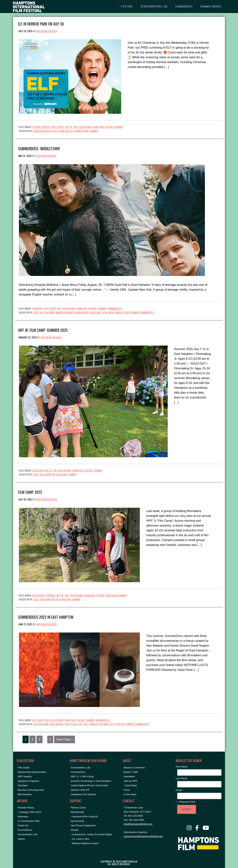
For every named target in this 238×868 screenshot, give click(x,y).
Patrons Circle (78, 808)
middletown (122, 312)
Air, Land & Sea (81, 839)
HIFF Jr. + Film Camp (82, 776)
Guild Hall (96, 312)
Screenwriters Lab (27, 834)
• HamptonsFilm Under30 (84, 817)
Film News (37, 308)
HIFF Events (58, 127)
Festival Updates (41, 127)
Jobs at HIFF (131, 781)
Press (127, 790)
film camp (61, 474)
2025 (36, 312)
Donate (75, 830)
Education (38, 470)
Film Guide (24, 768)
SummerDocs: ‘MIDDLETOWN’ (39, 148)
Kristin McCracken (47, 31)
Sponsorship (77, 821)
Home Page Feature (103, 127)
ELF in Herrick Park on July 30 (41, 24)
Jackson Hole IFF (80, 790)
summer (94, 131)
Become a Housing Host (31, 790)
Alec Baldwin (47, 312)
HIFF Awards (25, 776)
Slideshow (111, 595)
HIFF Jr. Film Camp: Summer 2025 (43, 330)
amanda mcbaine (64, 312)
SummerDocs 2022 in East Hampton (46, 617)
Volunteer (23, 785)
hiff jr (55, 599)
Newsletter (129, 776)
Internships (131, 785)
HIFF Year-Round (83, 127)
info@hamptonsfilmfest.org (138, 824)
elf (71, 131)
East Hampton (61, 131)
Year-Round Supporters (83, 825)
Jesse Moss (109, 312)
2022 (36, 599)
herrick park (81, 131)
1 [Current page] (26, 739)
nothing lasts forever (112, 724)
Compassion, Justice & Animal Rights (92, 834)
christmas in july (43, 131)
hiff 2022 (83, 724)
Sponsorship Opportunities (32, 772)
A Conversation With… (30, 821)
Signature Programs (28, 781)
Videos (21, 839)
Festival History (26, 808)
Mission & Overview (134, 768)
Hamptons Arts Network (83, 794)
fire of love (71, 724)
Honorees (23, 817)
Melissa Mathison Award (85, 843)
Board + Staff (131, 772)
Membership (77, 812)
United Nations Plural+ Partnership (89, 785)
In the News (130, 794)
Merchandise (25, 794)
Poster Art (23, 825)
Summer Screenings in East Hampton (91, 781)
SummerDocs (115, 308)
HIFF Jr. (69, 127)
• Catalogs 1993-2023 (29, 812)
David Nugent (82, 312)
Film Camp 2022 (30, 492)
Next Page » (65, 739)
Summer (119, 127)
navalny (94, 724)
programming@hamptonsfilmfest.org (143, 836)
